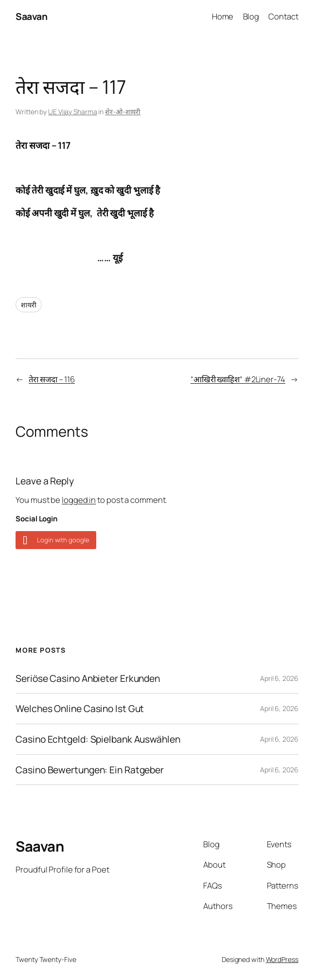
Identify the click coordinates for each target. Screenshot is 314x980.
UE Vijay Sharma (73, 112)
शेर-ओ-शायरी (123, 112)
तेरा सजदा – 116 (52, 379)
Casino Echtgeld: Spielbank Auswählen (98, 739)
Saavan (31, 16)
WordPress (282, 959)
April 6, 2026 (279, 678)
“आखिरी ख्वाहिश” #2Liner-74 (238, 379)
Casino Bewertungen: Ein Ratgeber (90, 770)
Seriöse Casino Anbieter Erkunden (88, 678)
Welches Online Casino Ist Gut (80, 709)
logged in (79, 500)
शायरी (29, 305)
